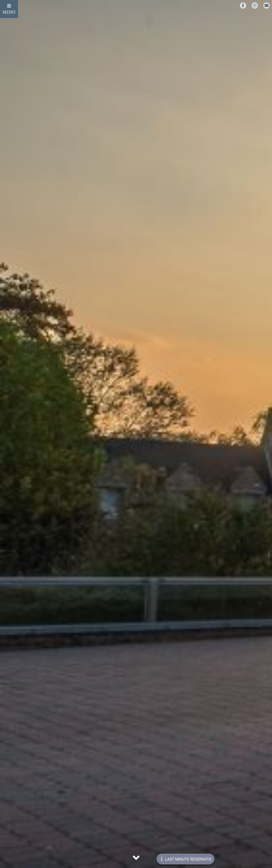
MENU (9, 9)
